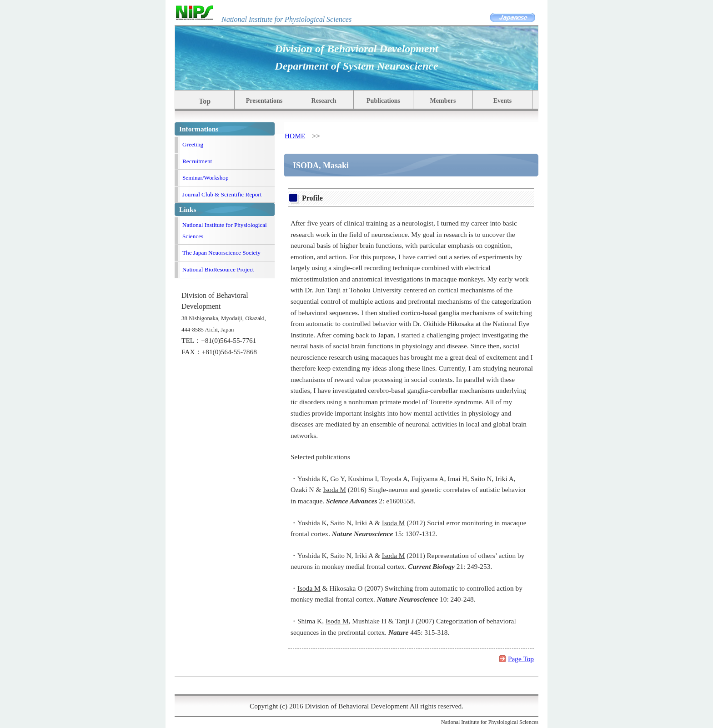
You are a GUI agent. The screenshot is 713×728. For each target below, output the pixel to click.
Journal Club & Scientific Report (222, 194)
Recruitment (197, 161)
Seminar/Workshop (206, 178)
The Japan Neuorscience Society (221, 253)
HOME (295, 136)
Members (443, 101)
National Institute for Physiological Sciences (225, 231)
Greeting (193, 144)
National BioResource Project (218, 269)
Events (502, 101)
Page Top (521, 659)
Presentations (264, 101)
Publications (383, 101)
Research (324, 101)
